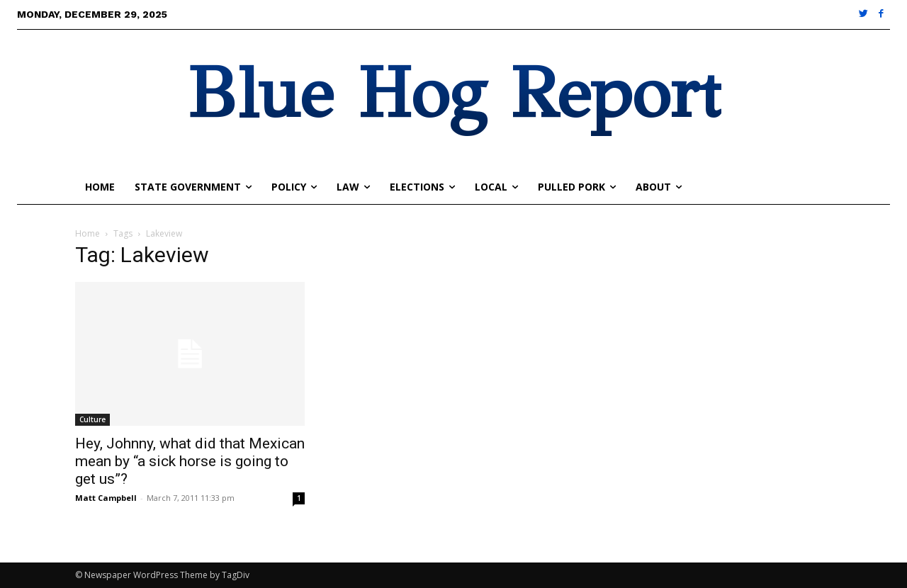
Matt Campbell (106, 498)
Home (88, 233)
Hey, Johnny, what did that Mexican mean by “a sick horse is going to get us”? (190, 461)
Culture (92, 419)
